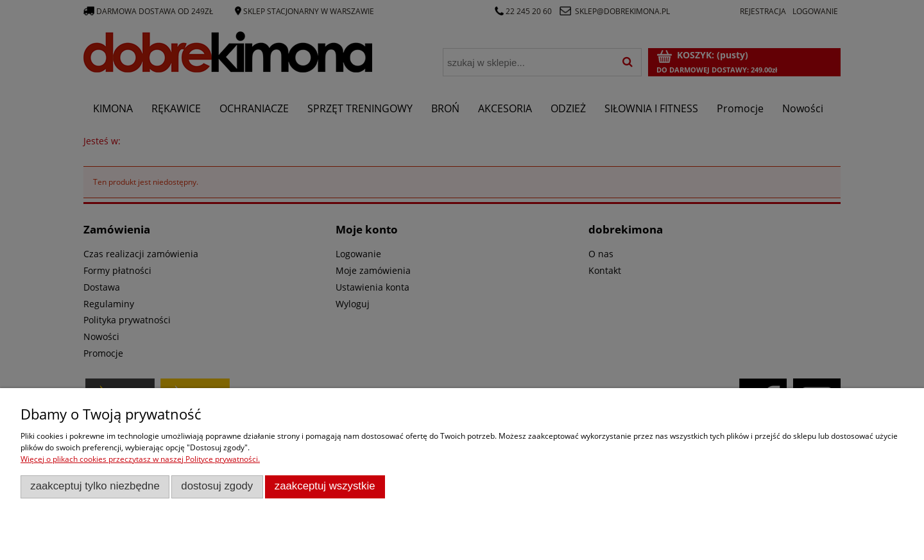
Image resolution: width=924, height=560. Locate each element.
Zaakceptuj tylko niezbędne (95, 486)
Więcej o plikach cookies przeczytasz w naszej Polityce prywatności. (140, 459)
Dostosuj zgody (217, 486)
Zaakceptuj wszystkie (325, 486)
